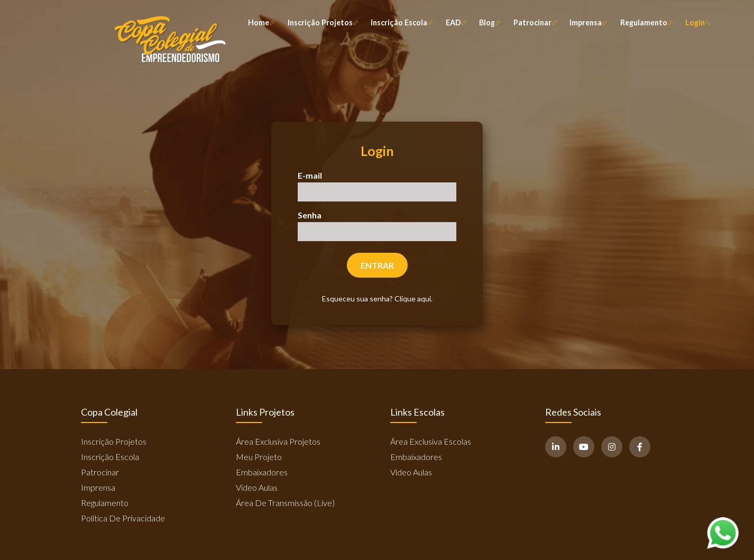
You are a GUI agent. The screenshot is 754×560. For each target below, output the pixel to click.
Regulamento (646, 23)
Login (697, 23)
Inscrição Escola (401, 23)
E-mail (310, 175)
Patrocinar (535, 23)
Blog (489, 23)
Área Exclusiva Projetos (278, 441)
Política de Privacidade (123, 518)
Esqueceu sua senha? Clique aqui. (377, 299)
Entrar (377, 265)
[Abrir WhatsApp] (723, 533)
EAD (456, 23)
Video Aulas (257, 487)
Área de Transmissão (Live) (285, 503)
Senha (310, 215)
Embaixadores (262, 472)
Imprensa (588, 23)
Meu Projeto (259, 457)
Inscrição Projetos (322, 23)
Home (261, 23)
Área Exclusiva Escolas (431, 441)
